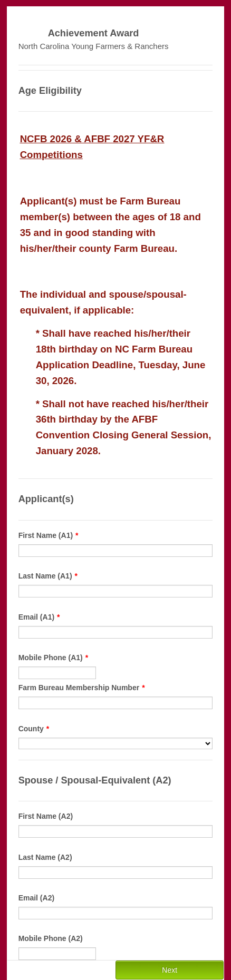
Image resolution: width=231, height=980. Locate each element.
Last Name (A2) (45, 857)
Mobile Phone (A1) (54, 658)
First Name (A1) (49, 535)
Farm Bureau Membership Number (82, 688)
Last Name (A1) (48, 576)
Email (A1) (39, 617)
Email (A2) (36, 898)
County (34, 729)
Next (170, 970)
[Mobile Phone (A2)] (57, 954)
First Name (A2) (46, 816)
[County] (116, 743)
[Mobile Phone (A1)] (57, 673)
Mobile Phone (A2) (51, 938)
